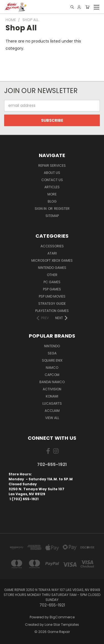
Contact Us (52, 180)
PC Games (52, 282)
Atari (52, 253)
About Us (52, 173)
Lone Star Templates (62, 625)
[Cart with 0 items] (87, 7)
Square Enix (52, 360)
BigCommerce (62, 617)
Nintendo (52, 346)
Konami (52, 396)
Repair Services (52, 165)
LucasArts (52, 403)
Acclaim (52, 411)
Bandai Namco (52, 382)
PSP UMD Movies (52, 296)
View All (52, 418)
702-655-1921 (52, 464)
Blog (52, 201)
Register (62, 209)
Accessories (52, 246)
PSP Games (52, 289)
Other (52, 275)
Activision (52, 389)
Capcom (52, 375)
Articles (52, 187)
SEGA (52, 353)
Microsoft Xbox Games (52, 260)
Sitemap (52, 216)
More (52, 194)
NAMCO (52, 368)
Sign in (41, 209)
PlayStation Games (52, 311)
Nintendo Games (52, 268)
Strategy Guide (52, 304)
